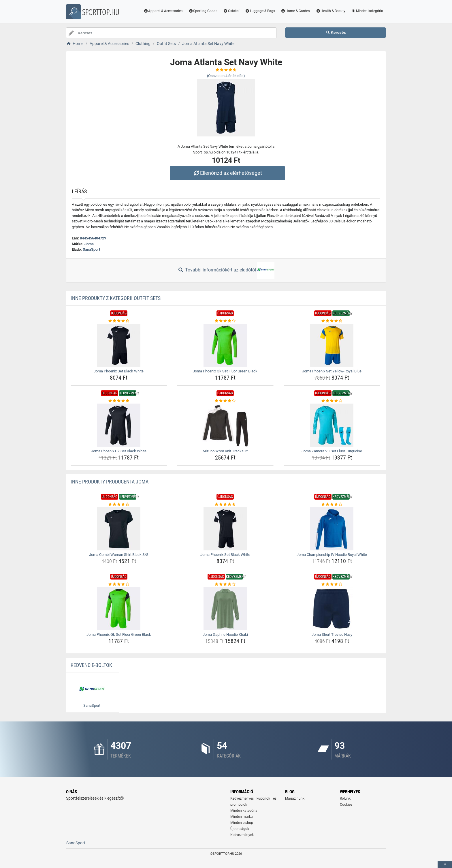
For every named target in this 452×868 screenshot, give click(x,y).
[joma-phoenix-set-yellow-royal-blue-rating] (332, 321)
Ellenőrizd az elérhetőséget (227, 173)
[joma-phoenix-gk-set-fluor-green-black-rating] (225, 321)
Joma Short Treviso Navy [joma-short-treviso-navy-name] (332, 634)
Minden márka (242, 817)
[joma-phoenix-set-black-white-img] (119, 345)
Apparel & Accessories (163, 11)
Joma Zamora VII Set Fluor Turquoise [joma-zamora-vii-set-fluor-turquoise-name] (332, 451)
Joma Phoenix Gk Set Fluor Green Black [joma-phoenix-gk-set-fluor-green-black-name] (225, 371)
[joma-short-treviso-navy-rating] (332, 584)
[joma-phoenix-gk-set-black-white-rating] (119, 401)
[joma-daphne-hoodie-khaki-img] (225, 609)
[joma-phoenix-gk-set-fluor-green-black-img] (225, 345)
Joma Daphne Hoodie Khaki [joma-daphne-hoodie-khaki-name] (225, 634)
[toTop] (445, 865)
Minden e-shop (242, 823)
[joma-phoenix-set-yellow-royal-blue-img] (332, 345)
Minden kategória (367, 11)
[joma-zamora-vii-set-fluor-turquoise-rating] (332, 401)
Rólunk (345, 798)
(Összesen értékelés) (226, 76)
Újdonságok (240, 829)
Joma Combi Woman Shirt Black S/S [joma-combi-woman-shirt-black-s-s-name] (119, 555)
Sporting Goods (203, 11)
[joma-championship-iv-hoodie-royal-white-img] (332, 529)
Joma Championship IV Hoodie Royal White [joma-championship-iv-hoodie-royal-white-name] (332, 555)
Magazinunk (295, 798)
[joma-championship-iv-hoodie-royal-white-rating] (332, 505)
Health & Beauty (330, 11)
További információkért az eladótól (226, 270)
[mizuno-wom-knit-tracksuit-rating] (225, 401)
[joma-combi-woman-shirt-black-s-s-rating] (119, 505)
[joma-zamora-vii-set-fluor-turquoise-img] (332, 425)
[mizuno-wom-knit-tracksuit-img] (225, 425)
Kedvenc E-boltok (91, 665)
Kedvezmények (242, 835)
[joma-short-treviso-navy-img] (332, 609)
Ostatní (231, 11)
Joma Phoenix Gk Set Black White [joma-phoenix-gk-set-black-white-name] (119, 451)
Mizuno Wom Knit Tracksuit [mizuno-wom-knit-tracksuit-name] (225, 451)
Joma (89, 244)
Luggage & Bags (260, 11)
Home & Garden (295, 11)
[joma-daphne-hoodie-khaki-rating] (225, 584)
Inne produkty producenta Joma (110, 482)
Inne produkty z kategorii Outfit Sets (116, 298)
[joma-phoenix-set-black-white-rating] (119, 321)
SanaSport (91, 249)
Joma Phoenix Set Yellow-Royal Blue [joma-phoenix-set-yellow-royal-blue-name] (332, 371)
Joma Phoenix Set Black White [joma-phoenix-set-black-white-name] (119, 371)
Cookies (346, 805)
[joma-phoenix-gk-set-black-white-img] (119, 425)
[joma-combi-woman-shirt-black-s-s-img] (119, 529)
